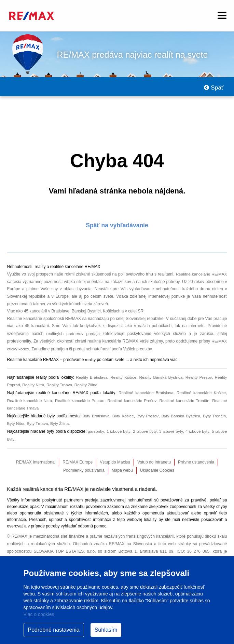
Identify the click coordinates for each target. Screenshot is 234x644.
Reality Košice (123, 376)
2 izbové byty (144, 427)
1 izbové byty (118, 427)
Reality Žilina (87, 383)
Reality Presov (198, 376)
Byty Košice (123, 413)
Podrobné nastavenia (54, 630)
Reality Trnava (60, 383)
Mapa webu (122, 466)
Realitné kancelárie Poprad (80, 398)
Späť (214, 88)
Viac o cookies (39, 614)
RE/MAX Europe (78, 458)
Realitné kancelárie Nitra (30, 398)
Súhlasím (106, 630)
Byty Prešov (147, 413)
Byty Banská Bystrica (181, 413)
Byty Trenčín (214, 413)
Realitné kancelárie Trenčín (184, 398)
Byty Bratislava (95, 413)
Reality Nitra (34, 383)
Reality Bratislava (91, 376)
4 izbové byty (197, 427)
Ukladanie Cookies (157, 466)
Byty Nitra (16, 420)
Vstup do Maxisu (115, 458)
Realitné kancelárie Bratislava (145, 390)
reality (91, 358)
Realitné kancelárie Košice (201, 390)
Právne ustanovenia (196, 458)
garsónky (96, 427)
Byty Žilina (60, 420)
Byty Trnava (38, 420)
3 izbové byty (171, 427)
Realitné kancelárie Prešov (132, 398)
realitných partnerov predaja (73, 333)
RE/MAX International (36, 458)
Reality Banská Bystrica (161, 376)
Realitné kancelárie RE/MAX (201, 274)
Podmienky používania (84, 466)
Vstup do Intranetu (154, 458)
